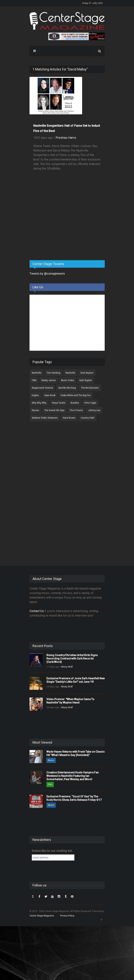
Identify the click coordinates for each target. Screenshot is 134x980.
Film (50, 784)
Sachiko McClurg (67, 388)
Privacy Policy (67, 916)
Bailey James (49, 380)
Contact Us (37, 611)
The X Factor (76, 410)
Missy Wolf (67, 667)
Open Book (50, 395)
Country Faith (87, 418)
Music (51, 760)
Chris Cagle (90, 403)
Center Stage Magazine (42, 916)
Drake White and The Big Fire (76, 395)
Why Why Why (39, 403)
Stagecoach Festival (42, 388)
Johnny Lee (94, 410)
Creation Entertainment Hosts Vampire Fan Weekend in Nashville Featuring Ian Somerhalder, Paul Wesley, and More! (73, 776)
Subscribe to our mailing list (52, 851)
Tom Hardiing (53, 373)
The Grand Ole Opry (54, 410)
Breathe (75, 403)
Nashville (37, 373)
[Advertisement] (58, 228)
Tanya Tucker (59, 403)
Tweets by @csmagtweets (47, 274)
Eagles (35, 395)
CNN (34, 380)
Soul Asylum (87, 373)
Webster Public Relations (45, 418)
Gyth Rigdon (86, 380)
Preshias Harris (66, 138)
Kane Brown (69, 418)
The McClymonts (90, 388)
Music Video (68, 380)
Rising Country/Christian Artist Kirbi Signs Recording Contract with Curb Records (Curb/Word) (72, 659)
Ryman (35, 410)
